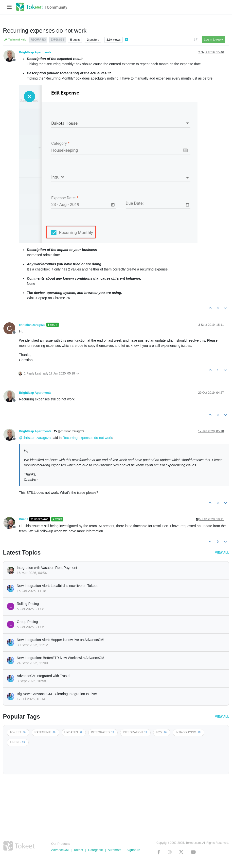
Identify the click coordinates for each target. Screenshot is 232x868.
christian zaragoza (32, 325)
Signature (133, 850)
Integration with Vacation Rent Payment (47, 568)
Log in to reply (213, 40)
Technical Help (15, 40)
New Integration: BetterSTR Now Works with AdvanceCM (61, 658)
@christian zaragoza (69, 431)
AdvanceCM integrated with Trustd (43, 676)
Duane (24, 519)
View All (222, 553)
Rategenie (96, 850)
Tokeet (78, 850)
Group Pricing (27, 622)
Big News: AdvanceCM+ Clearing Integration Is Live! (57, 694)
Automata (115, 850)
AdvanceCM (60, 850)
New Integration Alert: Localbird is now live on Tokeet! (58, 586)
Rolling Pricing (28, 604)
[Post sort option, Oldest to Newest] (196, 40)
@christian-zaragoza (35, 438)
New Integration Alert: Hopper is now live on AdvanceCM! (61, 640)
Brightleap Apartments (35, 52)
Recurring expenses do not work (87, 438)
